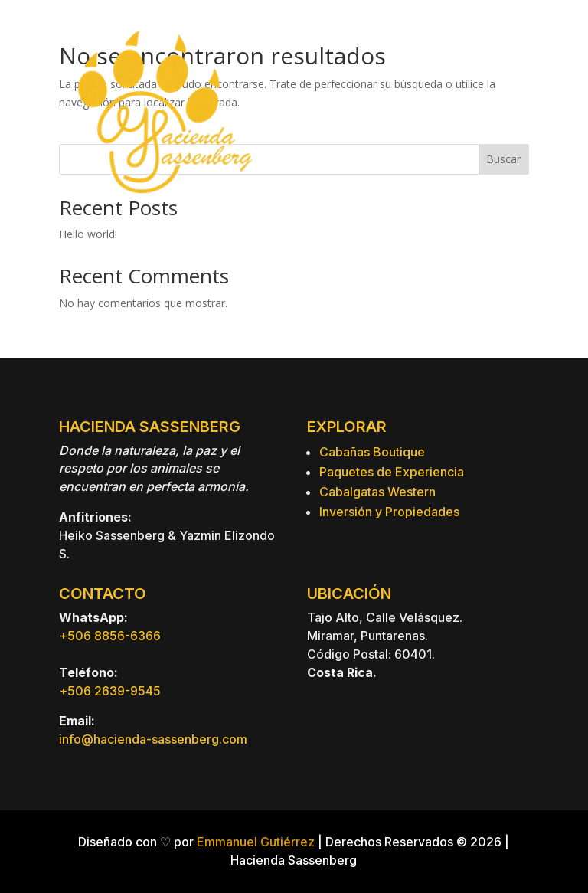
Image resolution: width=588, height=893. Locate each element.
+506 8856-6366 (110, 636)
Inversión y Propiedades (389, 512)
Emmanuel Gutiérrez (256, 842)
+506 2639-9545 (110, 691)
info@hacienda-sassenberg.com (153, 739)
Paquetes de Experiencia (392, 472)
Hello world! (88, 234)
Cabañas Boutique (372, 452)
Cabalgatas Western (377, 492)
